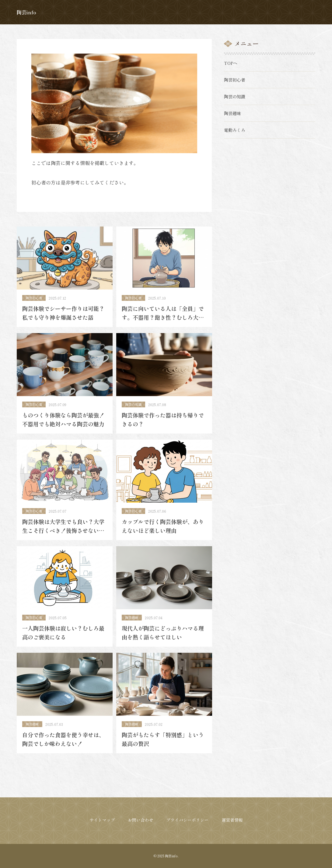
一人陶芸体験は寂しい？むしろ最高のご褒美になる (64, 640)
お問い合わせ (141, 820)
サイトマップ (102, 820)
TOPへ (231, 63)
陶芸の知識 (134, 407)
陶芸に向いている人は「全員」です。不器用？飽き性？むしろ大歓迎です (163, 318)
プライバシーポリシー (187, 820)
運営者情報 (232, 820)
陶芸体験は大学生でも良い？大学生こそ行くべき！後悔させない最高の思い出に (64, 536)
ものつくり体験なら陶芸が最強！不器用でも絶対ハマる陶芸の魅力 (64, 422)
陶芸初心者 (35, 298)
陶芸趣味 (132, 624)
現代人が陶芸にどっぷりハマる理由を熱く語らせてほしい (163, 640)
